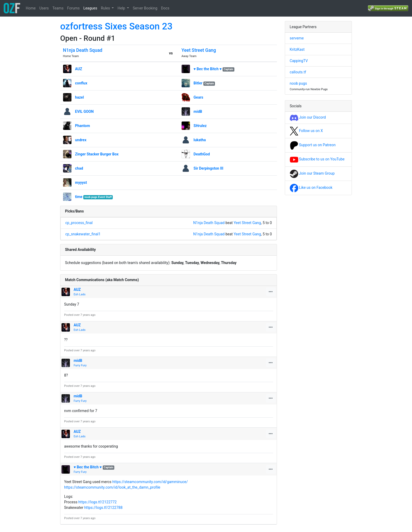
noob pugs (298, 83)
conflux (81, 83)
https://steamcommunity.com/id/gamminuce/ (150, 482)
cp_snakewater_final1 (83, 234)
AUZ (79, 69)
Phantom (83, 126)
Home (31, 8)
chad (79, 168)
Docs (165, 8)
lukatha (200, 140)
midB (198, 112)
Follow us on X (306, 131)
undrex (81, 140)
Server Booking (145, 8)
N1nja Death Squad (83, 50)
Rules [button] (106, 8)
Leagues (90, 8)
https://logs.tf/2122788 (103, 508)
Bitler (198, 83)
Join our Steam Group (312, 173)
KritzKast (297, 49)
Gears (199, 97)
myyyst (81, 183)
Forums (74, 8)
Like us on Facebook (311, 188)
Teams (58, 8)
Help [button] (122, 8)
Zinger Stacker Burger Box (97, 154)
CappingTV (299, 61)
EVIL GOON (84, 112)
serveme (297, 38)
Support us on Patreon (313, 145)
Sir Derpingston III (208, 168)
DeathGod (202, 154)
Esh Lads (79, 294)
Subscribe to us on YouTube (317, 159)
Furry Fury (80, 365)
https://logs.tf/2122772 (97, 502)
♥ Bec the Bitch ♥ (208, 69)
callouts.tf (298, 72)
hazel (80, 97)
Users (44, 8)
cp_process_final (79, 223)
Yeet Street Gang (199, 50)
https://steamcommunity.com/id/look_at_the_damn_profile (112, 487)
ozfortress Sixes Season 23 (116, 26)
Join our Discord (308, 117)
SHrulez (200, 126)
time (79, 197)
